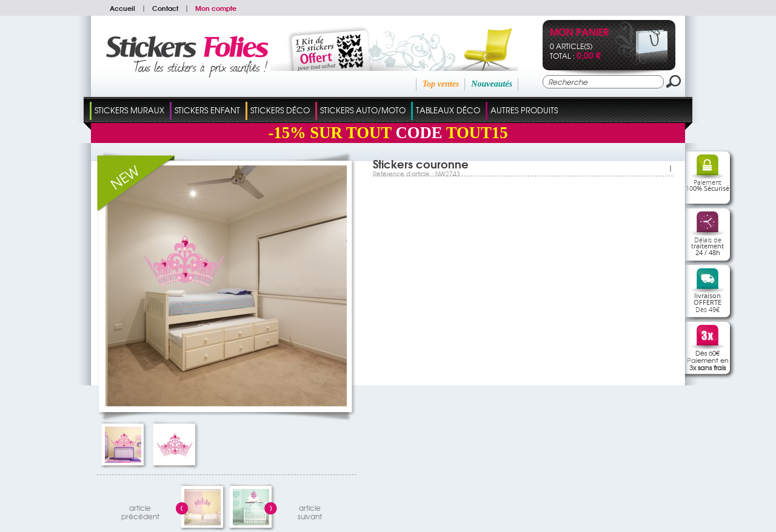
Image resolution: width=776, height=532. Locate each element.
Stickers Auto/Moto (363, 110)
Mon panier (579, 33)
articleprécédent (140, 510)
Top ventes (441, 84)
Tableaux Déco (448, 110)
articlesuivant (310, 510)
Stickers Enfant (207, 110)
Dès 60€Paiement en (708, 360)
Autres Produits (524, 110)
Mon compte (216, 8)
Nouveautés (492, 84)
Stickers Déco (280, 110)
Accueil (122, 8)
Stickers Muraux (129, 110)
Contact (165, 8)
